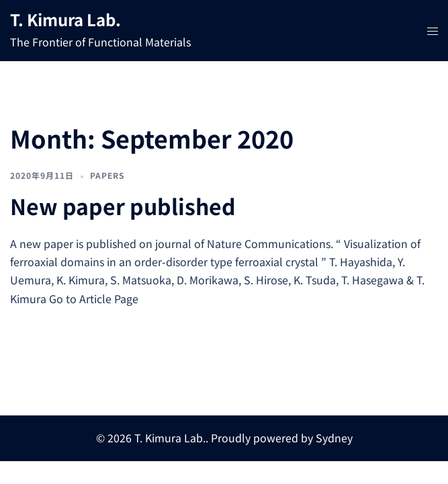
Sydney (334, 438)
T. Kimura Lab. (65, 19)
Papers (107, 175)
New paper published (123, 206)
